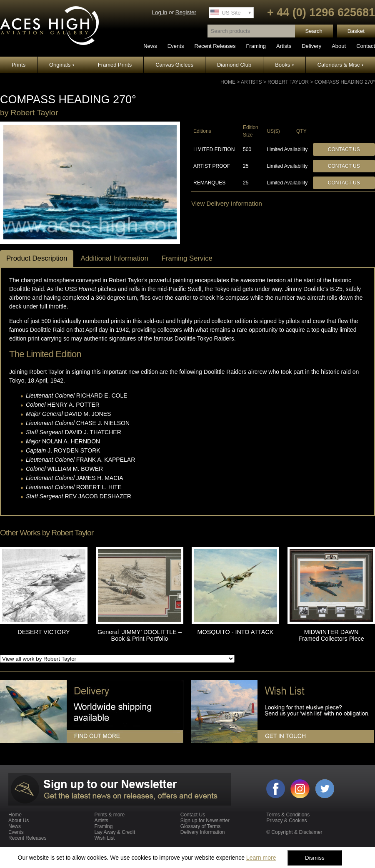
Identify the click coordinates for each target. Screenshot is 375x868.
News (150, 46)
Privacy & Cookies (286, 821)
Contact (366, 46)
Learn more (261, 858)
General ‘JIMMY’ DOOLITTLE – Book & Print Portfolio (140, 635)
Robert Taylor (288, 82)
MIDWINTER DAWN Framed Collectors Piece (331, 635)
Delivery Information (203, 832)
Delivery (311, 46)
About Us (19, 821)
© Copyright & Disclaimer (294, 832)
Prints (19, 65)
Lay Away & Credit (115, 832)
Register (186, 12)
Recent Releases (215, 46)
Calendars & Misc (340, 65)
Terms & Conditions (288, 815)
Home (228, 82)
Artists (284, 46)
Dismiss (315, 858)
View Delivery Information (227, 203)
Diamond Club (234, 65)
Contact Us (344, 149)
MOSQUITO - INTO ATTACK (236, 632)
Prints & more (109, 815)
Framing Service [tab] (187, 258)
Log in (159, 12)
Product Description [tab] (37, 258)
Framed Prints (115, 65)
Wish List (104, 838)
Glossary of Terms (200, 826)
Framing (256, 46)
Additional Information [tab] (114, 258)
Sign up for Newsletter (205, 821)
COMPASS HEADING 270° (345, 82)
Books (284, 65)
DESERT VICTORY (44, 632)
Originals (62, 65)
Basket (356, 31)
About (339, 46)
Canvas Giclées (174, 65)
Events (176, 46)
